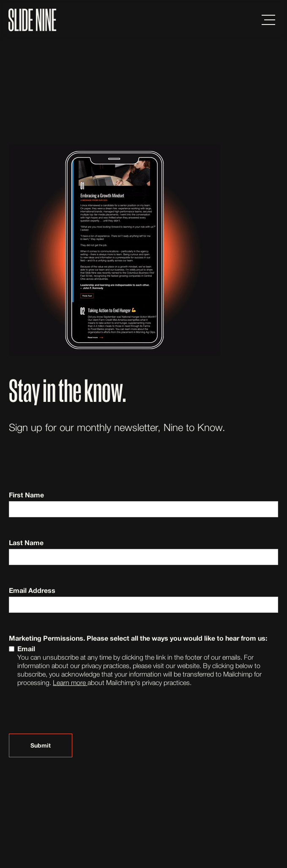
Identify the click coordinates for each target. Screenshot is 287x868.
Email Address (32, 590)
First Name (26, 495)
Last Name (26, 542)
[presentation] (73, 714)
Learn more (70, 682)
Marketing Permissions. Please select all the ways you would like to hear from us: (138, 638)
